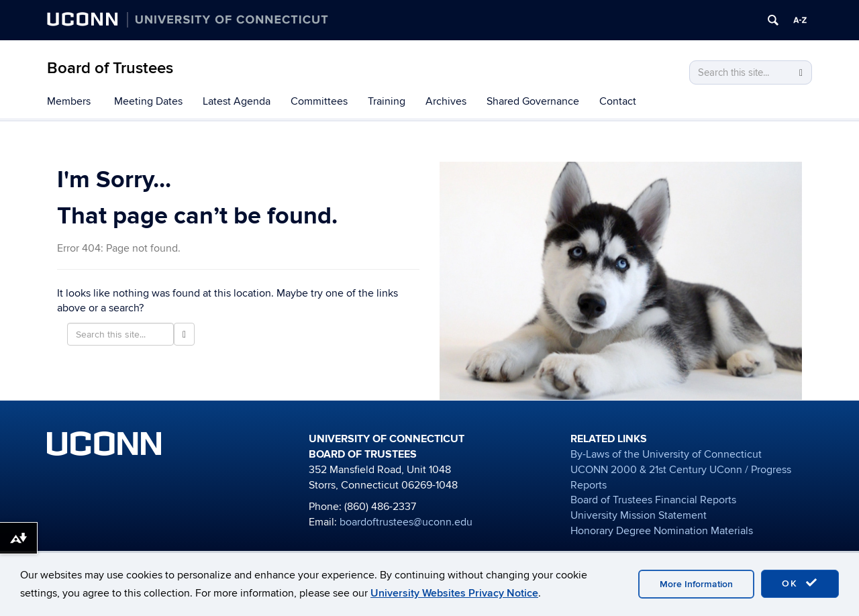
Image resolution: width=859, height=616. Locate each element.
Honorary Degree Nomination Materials (662, 531)
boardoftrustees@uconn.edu (406, 522)
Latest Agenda (237, 101)
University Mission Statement (639, 515)
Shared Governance (533, 101)
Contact (618, 101)
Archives (446, 101)
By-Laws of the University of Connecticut (666, 454)
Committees (319, 101)
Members (69, 101)
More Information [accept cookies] (696, 584)
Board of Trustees (110, 68)
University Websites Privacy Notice (454, 593)
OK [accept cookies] (800, 583)
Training (387, 101)
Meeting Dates (148, 101)
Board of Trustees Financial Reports (653, 500)
